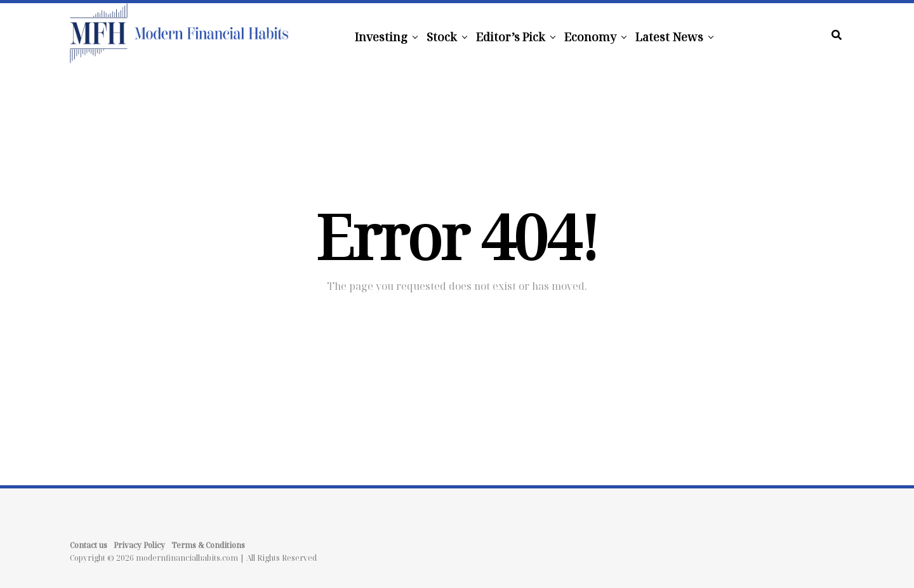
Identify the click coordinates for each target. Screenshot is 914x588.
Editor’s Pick (511, 37)
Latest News (669, 37)
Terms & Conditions (208, 545)
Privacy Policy (139, 545)
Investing (381, 37)
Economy (590, 37)
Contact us (89, 545)
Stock (442, 37)
